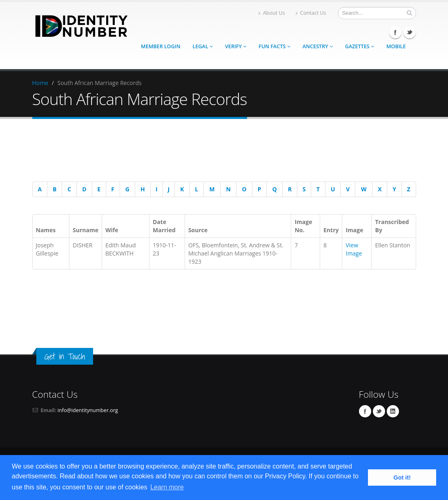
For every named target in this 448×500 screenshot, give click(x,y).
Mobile (396, 46)
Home (40, 83)
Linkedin (393, 411)
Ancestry (318, 46)
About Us (272, 13)
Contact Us (311, 13)
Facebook (395, 32)
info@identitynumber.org (88, 410)
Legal (203, 46)
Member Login (160, 46)
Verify (236, 46)
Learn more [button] (167, 487)
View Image (354, 249)
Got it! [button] (402, 478)
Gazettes (360, 46)
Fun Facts (274, 46)
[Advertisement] (220, 152)
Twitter (410, 32)
